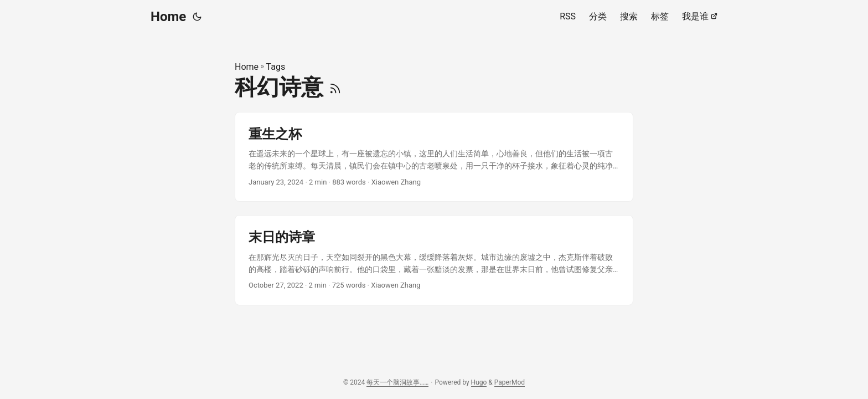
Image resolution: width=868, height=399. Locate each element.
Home (168, 17)
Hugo (479, 382)
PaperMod (510, 382)
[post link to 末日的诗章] (434, 260)
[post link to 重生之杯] (434, 157)
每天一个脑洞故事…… (397, 382)
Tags (276, 67)
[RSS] (335, 87)
